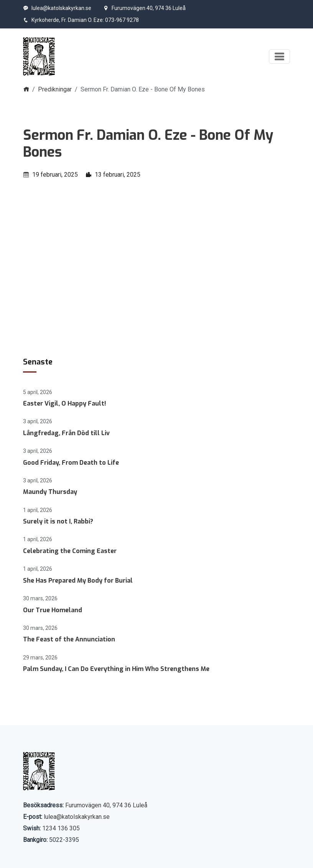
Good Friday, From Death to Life (71, 463)
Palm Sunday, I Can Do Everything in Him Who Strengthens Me (116, 669)
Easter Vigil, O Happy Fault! (65, 403)
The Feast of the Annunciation (69, 639)
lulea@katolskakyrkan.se (57, 8)
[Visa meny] (279, 57)
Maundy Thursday (50, 492)
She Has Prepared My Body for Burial (78, 581)
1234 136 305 (61, 828)
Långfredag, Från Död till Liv (66, 433)
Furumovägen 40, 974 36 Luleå (144, 8)
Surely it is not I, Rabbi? (58, 521)
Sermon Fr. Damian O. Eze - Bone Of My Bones (148, 143)
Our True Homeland (53, 610)
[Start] (39, 56)
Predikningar (55, 89)
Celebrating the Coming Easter (70, 551)
